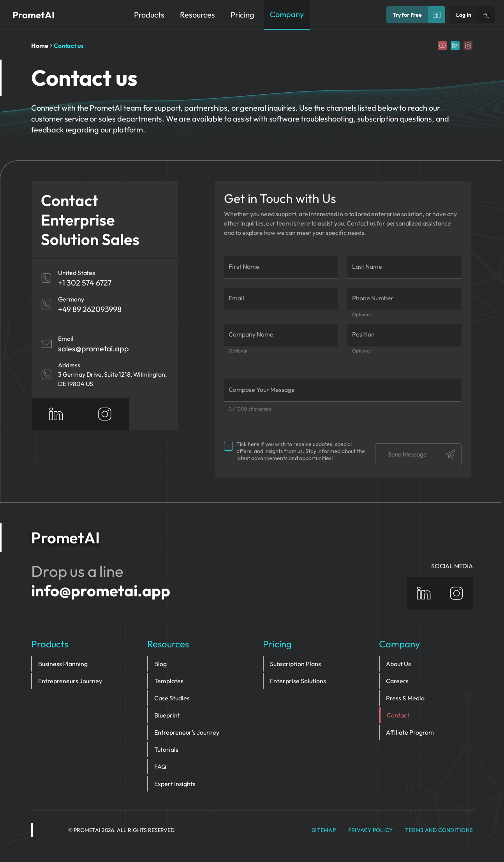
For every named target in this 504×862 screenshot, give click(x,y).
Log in (464, 15)
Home (40, 46)
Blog (160, 664)
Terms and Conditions (439, 830)
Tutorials (166, 749)
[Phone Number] (404, 299)
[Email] (281, 299)
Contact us (69, 46)
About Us (398, 664)
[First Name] (281, 267)
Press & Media (405, 698)
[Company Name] (281, 335)
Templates (169, 681)
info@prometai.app (101, 591)
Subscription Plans (295, 664)
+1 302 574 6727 (85, 283)
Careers (397, 681)
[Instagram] (468, 46)
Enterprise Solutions (298, 681)
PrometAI (33, 15)
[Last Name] (404, 267)
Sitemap (324, 830)
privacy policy (370, 830)
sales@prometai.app (93, 348)
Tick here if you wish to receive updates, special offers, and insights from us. (294, 451)
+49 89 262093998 (90, 309)
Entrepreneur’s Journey (187, 732)
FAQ (160, 767)
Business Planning (63, 664)
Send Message (425, 454)
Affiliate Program (410, 732)
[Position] (404, 335)
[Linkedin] (455, 46)
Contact (398, 715)
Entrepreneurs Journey (70, 681)
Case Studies (172, 698)
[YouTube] (442, 46)
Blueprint (167, 715)
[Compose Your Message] (343, 390)
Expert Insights (175, 784)
